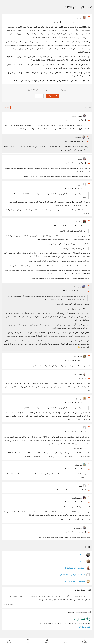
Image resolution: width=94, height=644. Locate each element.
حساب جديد (53, 96)
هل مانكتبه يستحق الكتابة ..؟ (74, 584)
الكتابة (82, 557)
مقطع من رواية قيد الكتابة (75, 570)
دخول (39, 96)
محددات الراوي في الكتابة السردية (72, 577)
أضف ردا (73, 120)
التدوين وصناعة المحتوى (79, 22)
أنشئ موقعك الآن (84, 629)
